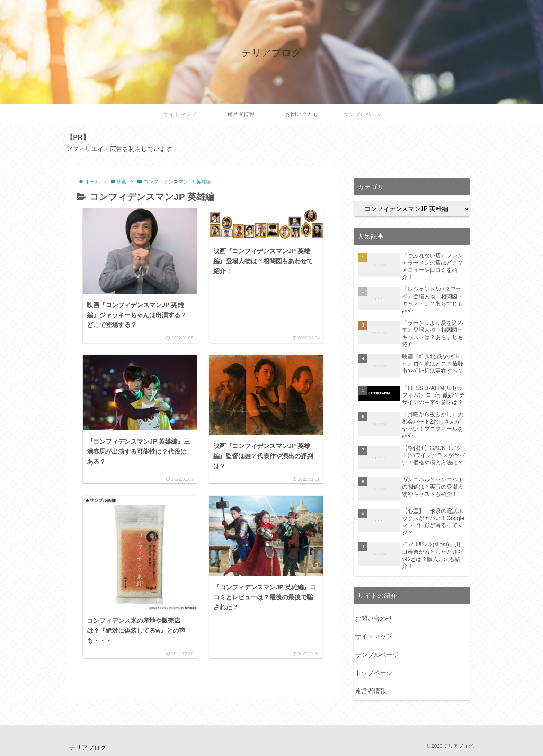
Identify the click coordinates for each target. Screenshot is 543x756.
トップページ (374, 673)
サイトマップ (374, 637)
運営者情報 (371, 691)
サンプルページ (377, 655)
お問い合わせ (374, 619)
